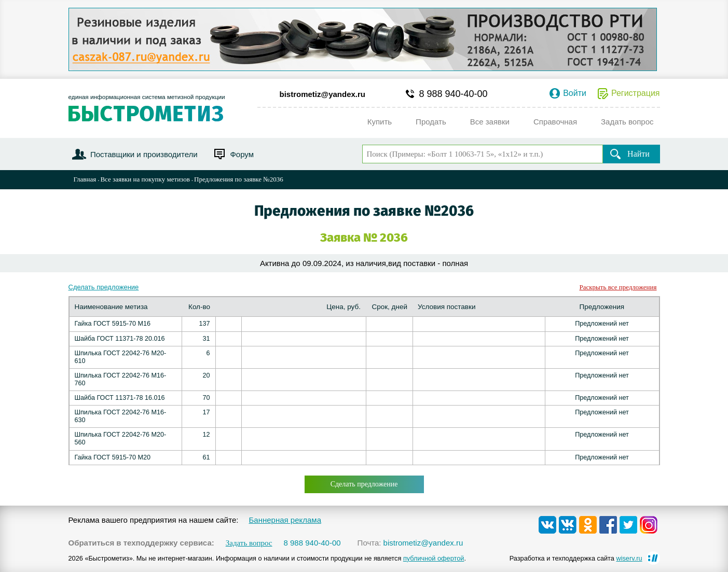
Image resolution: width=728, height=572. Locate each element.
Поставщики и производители (144, 154)
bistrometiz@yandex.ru (323, 94)
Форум (242, 154)
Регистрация (636, 93)
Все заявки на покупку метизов (145, 179)
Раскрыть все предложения (618, 287)
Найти (638, 154)
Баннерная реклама (285, 520)
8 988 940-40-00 (454, 94)
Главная (85, 179)
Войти (575, 93)
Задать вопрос (249, 543)
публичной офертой (434, 558)
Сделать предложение (104, 287)
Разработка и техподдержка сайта (576, 558)
